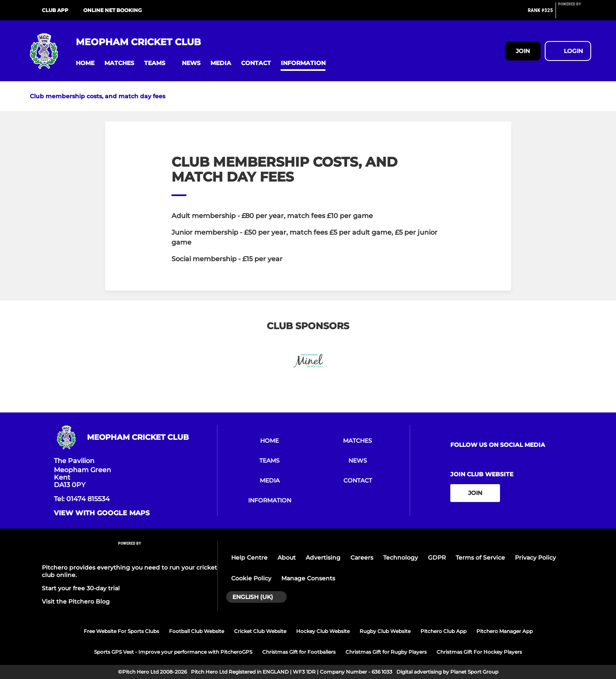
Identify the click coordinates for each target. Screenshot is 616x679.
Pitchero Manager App (505, 631)
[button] (85, 63)
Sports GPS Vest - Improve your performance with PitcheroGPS (173, 652)
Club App (55, 10)
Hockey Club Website (323, 631)
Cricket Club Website (260, 631)
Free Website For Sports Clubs (121, 631)
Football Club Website (197, 631)
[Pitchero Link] (575, 14)
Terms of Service (480, 558)
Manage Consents (308, 578)
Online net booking (112, 10)
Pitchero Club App (443, 631)
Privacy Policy (535, 558)
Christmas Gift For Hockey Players (479, 652)
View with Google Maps (102, 513)
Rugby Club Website (385, 631)
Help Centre (249, 558)
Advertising (323, 558)
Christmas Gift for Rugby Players (386, 652)
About (287, 558)
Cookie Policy (251, 578)
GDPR (437, 558)
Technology (401, 558)
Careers (362, 558)
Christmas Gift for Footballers (299, 652)
